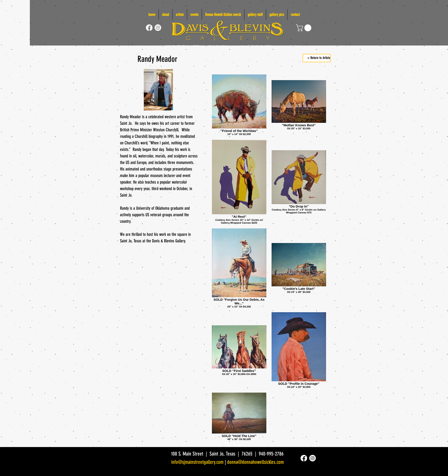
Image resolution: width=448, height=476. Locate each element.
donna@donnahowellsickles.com (255, 462)
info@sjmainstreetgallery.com (197, 462)
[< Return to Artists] (317, 58)
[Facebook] (149, 28)
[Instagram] (158, 28)
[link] (304, 28)
